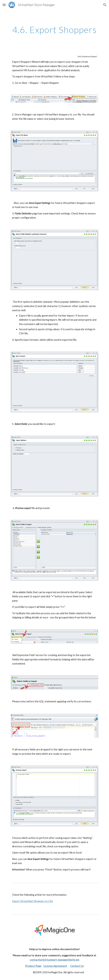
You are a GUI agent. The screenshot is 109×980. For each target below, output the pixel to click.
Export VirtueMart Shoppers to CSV (33, 901)
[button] (4, 5)
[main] (54, 30)
